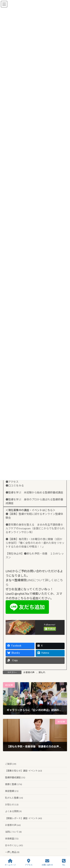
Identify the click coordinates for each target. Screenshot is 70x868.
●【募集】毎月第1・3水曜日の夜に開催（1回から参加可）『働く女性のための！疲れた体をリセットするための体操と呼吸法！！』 (35, 543)
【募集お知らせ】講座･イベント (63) (24, 771)
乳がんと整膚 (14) (14, 798)
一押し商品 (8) (12, 852)
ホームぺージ (10, 862)
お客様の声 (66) (13, 825)
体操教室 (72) (12, 839)
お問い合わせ (47, 862)
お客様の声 (29, 672)
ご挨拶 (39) (11, 764)
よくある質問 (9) (13, 811)
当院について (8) (13, 832)
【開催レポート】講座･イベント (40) (24, 818)
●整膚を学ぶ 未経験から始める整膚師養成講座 (34, 492)
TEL (64, 862)
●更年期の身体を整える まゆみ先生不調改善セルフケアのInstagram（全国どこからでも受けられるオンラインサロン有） (35, 528)
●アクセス (12, 482)
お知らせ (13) (12, 805)
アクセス (29, 862)
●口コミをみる (15, 485)
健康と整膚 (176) (14, 784)
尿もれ (42, 672)
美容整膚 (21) (12, 791)
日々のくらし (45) (14, 845)
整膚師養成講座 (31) (15, 777)
